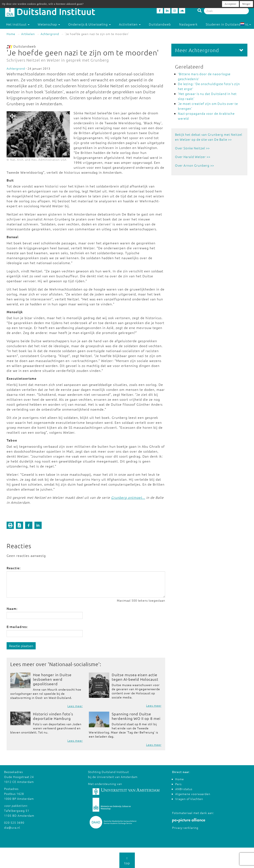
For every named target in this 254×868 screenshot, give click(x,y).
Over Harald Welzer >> (193, 157)
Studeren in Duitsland (225, 24)
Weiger (246, 4)
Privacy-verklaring (185, 828)
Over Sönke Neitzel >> (192, 148)
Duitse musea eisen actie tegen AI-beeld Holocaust (135, 677)
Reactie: (14, 568)
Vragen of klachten (189, 799)
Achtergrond (50, 34)
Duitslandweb (160, 24)
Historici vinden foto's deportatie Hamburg (53, 716)
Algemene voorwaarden (193, 794)
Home (11, 34)
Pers (178, 784)
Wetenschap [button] (49, 24)
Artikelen (28, 34)
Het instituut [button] (18, 24)
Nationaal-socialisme (74, 664)
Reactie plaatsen (21, 646)
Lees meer (75, 706)
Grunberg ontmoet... (128, 497)
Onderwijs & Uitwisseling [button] (89, 24)
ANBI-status (184, 789)
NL (246, 24)
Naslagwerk (188, 24)
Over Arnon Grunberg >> (195, 165)
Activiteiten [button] (130, 24)
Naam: (12, 608)
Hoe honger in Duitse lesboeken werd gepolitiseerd (52, 679)
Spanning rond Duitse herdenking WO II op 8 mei (136, 716)
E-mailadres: (17, 627)
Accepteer (230, 4)
